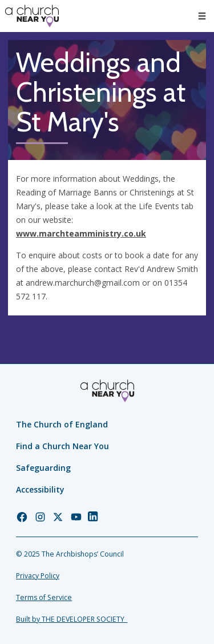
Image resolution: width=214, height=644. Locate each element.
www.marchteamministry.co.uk (81, 233)
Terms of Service (44, 597)
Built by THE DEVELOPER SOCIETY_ (72, 619)
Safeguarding (43, 468)
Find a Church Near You (62, 446)
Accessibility (40, 489)
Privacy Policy (38, 576)
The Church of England (62, 424)
